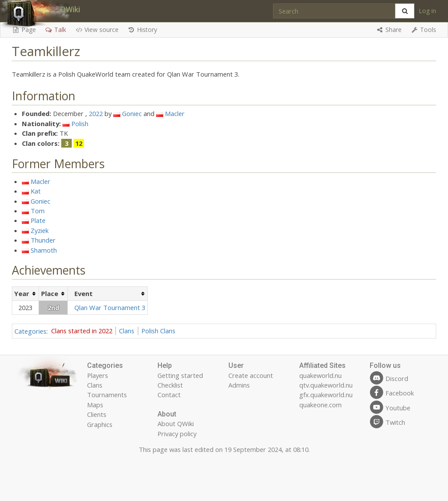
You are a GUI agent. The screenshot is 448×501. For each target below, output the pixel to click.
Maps (95, 405)
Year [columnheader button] (22, 293)
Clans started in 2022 (82, 331)
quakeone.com (320, 405)
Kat (36, 191)
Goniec (132, 113)
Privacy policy (177, 434)
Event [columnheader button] (84, 293)
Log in (427, 11)
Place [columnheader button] (50, 293)
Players (98, 375)
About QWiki (176, 423)
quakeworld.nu (320, 375)
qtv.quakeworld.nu (326, 385)
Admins (239, 385)
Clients (97, 414)
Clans (127, 331)
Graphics (100, 424)
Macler (175, 113)
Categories (30, 331)
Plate (38, 220)
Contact (169, 395)
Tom (38, 211)
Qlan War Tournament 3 (110, 307)
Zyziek (40, 230)
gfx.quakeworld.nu (326, 395)
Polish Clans (158, 331)
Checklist (170, 385)
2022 (96, 113)
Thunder (43, 240)
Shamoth (44, 250)
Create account (251, 375)
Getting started (180, 375)
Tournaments (107, 395)
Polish (80, 123)
